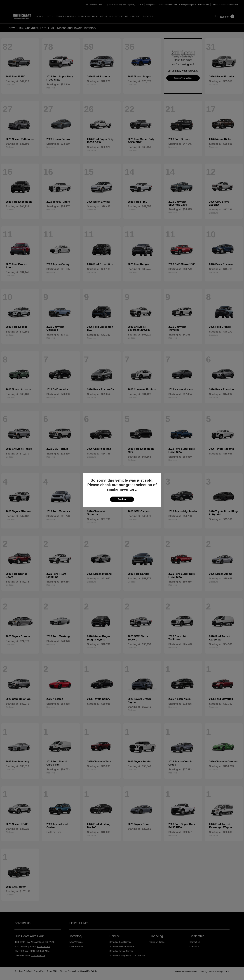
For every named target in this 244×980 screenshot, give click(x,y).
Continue (122, 499)
